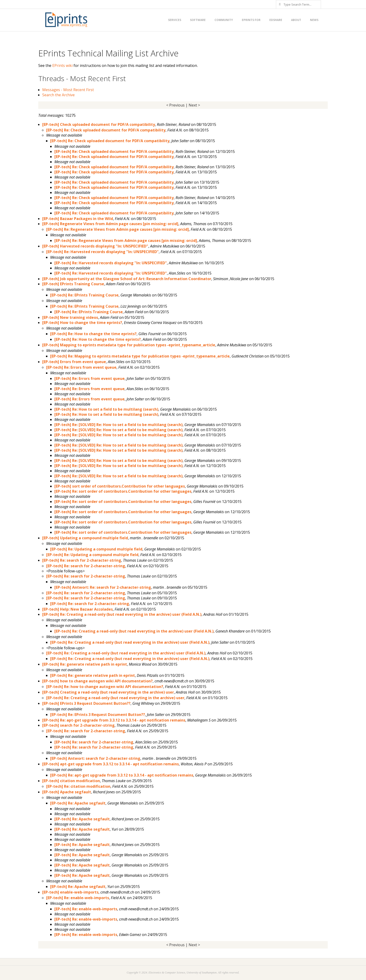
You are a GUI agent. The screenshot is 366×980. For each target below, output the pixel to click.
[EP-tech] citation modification (71, 781)
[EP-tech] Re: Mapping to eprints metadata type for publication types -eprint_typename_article (140, 356)
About (296, 20)
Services (175, 20)
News (314, 20)
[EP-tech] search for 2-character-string (78, 725)
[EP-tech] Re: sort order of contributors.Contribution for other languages (123, 491)
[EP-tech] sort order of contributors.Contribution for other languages (120, 486)
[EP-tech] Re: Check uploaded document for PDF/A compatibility (106, 130)
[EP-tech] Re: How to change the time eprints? (93, 334)
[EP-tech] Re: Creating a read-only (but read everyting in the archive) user (115, 698)
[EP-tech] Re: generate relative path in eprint (85, 664)
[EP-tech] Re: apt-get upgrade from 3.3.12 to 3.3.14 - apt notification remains (114, 720)
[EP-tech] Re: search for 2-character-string (82, 560)
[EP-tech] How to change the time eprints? (82, 323)
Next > (194, 105)
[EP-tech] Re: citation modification (78, 786)
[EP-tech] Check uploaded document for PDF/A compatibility (99, 124)
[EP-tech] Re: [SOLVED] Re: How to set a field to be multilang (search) (118, 425)
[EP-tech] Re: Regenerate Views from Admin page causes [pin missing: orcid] (118, 229)
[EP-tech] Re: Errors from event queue (81, 367)
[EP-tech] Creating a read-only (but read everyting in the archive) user (108, 692)
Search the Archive (58, 95)
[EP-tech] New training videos (70, 317)
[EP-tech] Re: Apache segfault (78, 803)
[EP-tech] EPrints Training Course (73, 284)
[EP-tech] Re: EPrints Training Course (84, 295)
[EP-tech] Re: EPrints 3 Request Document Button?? (98, 715)
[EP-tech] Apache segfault (67, 792)
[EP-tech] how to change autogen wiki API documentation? (97, 681)
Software (198, 20)
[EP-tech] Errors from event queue (74, 362)
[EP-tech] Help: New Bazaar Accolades (77, 609)
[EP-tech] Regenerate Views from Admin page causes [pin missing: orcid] (110, 224)
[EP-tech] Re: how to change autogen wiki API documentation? (105, 687)
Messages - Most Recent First (68, 90)
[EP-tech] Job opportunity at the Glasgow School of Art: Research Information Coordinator (127, 279)
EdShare (276, 20)
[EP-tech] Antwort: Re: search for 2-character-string (103, 587)
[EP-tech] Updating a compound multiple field (85, 538)
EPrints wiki (62, 65)
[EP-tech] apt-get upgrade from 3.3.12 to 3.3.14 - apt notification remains (111, 764)
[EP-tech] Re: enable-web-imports (78, 898)
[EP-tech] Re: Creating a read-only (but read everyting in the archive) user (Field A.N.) (122, 614)
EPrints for (251, 20)
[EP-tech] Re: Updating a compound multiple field (96, 549)
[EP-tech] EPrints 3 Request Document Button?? (86, 703)
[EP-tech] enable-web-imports (70, 892)
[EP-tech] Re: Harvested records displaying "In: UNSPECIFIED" (102, 252)
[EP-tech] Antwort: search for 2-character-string (95, 758)
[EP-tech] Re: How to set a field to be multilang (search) (106, 409)
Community (224, 20)
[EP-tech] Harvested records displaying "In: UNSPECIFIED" (95, 246)
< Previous (175, 105)
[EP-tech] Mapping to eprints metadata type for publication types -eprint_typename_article (129, 345)
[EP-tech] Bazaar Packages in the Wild (78, 219)
